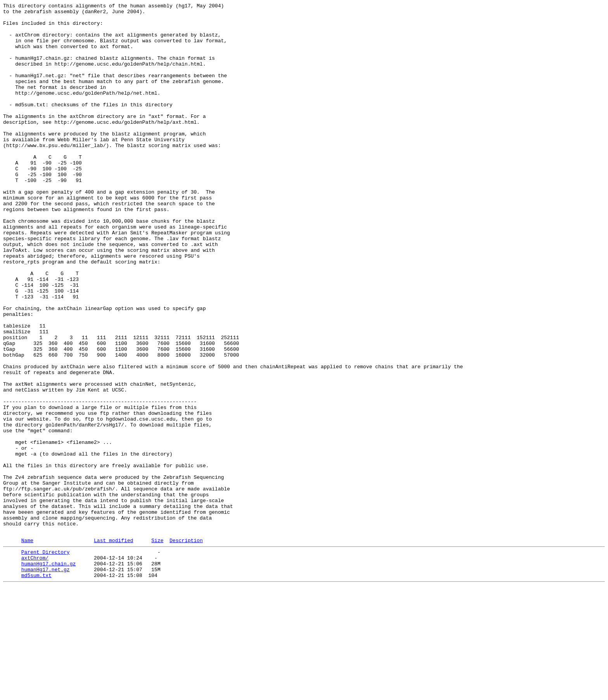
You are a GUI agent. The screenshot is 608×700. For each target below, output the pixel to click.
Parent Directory (46, 660)
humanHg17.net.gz (46, 681)
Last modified (113, 647)
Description (186, 647)
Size (157, 647)
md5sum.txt (36, 688)
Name (27, 647)
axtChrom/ (35, 667)
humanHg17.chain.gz (48, 674)
